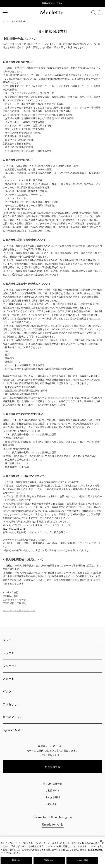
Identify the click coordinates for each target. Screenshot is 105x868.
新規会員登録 (53, 767)
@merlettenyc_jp (53, 824)
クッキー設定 (82, 860)
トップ (6, 21)
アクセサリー (11, 704)
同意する (16, 860)
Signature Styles (13, 730)
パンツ (7, 692)
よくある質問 (53, 797)
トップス (8, 653)
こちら (39, 540)
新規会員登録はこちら (52, 3)
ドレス (7, 640)
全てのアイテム (13, 717)
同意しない (49, 860)
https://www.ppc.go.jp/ (61, 398)
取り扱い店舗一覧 (52, 784)
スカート (8, 679)
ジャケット (10, 666)
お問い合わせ (53, 804)
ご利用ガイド (53, 791)
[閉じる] (101, 841)
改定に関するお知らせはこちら (19, 610)
